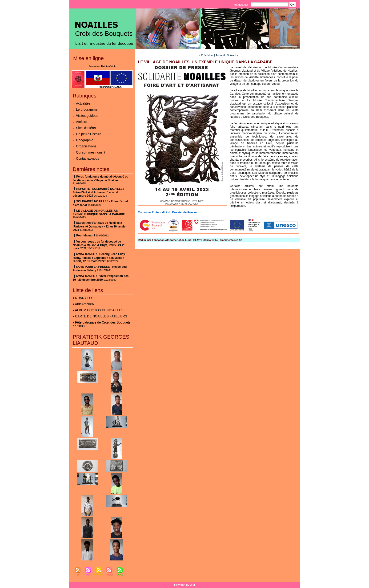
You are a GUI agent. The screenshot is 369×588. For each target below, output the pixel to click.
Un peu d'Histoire (89, 134)
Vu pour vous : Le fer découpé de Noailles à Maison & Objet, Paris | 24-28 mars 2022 (99, 245)
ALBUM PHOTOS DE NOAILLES (99, 310)
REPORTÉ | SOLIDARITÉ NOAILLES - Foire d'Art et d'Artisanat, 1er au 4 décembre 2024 (99, 192)
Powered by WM (184, 585)
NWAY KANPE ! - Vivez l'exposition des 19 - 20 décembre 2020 (101, 278)
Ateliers (82, 122)
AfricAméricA (84, 304)
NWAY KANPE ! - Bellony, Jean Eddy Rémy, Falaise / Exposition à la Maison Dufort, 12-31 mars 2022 (99, 258)
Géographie (85, 140)
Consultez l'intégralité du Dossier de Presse (167, 212)
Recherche (242, 5)
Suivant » (233, 55)
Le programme (87, 109)
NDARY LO (83, 298)
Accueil (220, 55)
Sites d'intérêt (86, 128)
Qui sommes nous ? (91, 152)
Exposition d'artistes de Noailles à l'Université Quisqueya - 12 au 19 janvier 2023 (100, 226)
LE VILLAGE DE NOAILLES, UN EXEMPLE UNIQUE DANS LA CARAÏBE (99, 213)
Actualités (83, 103)
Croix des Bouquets (104, 34)
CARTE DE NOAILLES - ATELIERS (101, 316)
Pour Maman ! (86, 235)
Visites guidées (87, 116)
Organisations (86, 146)
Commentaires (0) (231, 240)
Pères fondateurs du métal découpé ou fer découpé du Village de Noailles (100, 178)
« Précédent (206, 55)
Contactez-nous (88, 158)
